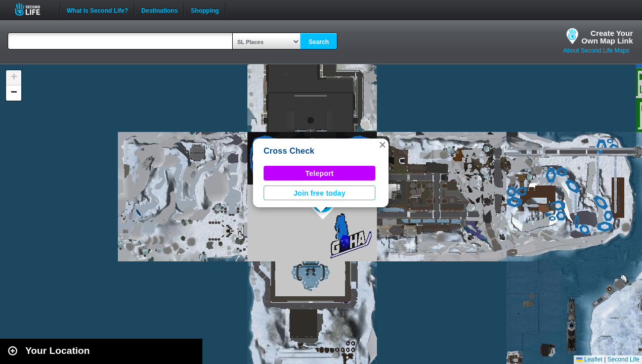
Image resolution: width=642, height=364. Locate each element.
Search (319, 42)
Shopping (205, 10)
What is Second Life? (97, 10)
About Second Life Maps (596, 51)
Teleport (320, 173)
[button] (382, 145)
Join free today (319, 193)
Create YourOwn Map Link (607, 37)
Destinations (159, 10)
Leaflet (589, 359)
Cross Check (289, 151)
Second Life (33, 9)
